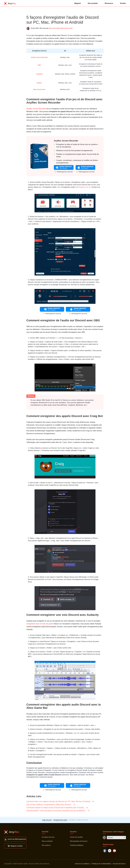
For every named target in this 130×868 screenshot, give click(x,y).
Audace (39, 83)
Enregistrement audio (65, 28)
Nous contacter (47, 841)
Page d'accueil (47, 820)
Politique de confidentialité (101, 864)
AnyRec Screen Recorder (39, 57)
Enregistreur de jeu (84, 187)
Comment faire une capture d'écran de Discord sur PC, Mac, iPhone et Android (60, 801)
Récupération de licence (79, 841)
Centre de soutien (76, 837)
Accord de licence (119, 864)
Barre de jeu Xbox (39, 89)
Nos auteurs (46, 845)
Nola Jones (53, 28)
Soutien (123, 3)
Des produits (93, 3)
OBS (39, 65)
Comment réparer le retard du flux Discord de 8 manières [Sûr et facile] (57, 808)
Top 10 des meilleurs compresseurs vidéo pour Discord (51, 805)
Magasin (78, 3)
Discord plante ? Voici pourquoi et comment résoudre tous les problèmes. (58, 811)
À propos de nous (48, 837)
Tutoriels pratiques (77, 845)
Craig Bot (39, 74)
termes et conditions (82, 864)
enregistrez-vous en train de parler (40, 624)
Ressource (109, 3)
